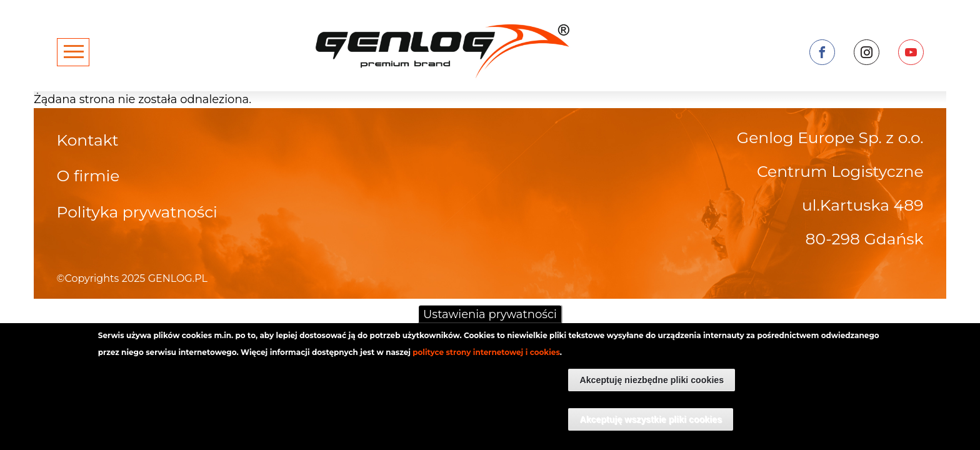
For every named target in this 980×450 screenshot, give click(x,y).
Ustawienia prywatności (490, 321)
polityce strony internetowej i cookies (486, 359)
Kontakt (88, 140)
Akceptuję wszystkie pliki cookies (651, 426)
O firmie (88, 176)
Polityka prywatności (137, 212)
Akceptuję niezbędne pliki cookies (652, 386)
